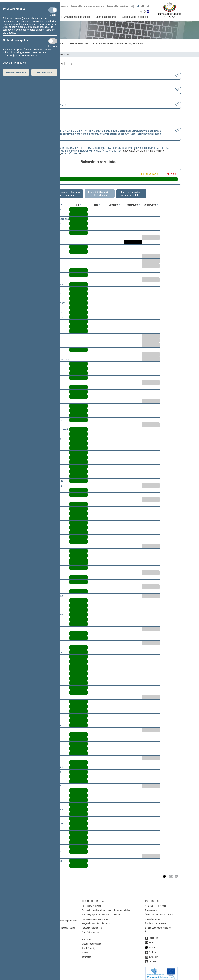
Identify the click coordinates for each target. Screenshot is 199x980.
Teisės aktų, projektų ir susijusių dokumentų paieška (106, 908)
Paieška (85, 950)
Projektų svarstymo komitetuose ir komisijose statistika (119, 43)
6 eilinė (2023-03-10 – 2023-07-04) (38, 90)
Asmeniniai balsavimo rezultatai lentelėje (99, 194)
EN (142, 6)
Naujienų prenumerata (155, 921)
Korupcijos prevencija (92, 926)
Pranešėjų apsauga (91, 930)
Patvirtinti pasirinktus (16, 72)
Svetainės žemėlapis (91, 942)
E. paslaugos (151, 908)
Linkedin (153, 959)
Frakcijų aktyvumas (79, 43)
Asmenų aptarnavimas (156, 904)
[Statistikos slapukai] (53, 41)
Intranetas (86, 955)
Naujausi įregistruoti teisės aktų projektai (101, 913)
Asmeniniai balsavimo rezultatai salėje (68, 194)
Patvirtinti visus (44, 72)
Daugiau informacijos (14, 63)
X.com (152, 945)
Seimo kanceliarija (106, 17)
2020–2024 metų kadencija (35, 76)
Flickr (151, 940)
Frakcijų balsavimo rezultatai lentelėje (131, 194)
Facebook (153, 936)
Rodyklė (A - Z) (89, 946)
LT (138, 6)
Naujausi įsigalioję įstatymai (95, 917)
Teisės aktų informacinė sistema (87, 6)
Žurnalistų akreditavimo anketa (160, 913)
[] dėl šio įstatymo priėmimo (91, 134)
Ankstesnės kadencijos (77, 17)
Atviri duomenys (153, 917)
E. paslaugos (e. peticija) (136, 17)
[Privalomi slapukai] (53, 10)
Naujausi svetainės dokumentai (96, 921)
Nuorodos (86, 937)
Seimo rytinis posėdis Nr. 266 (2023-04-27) (43, 105)
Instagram (153, 955)
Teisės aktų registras (117, 6)
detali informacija (71, 154)
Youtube (153, 950)
